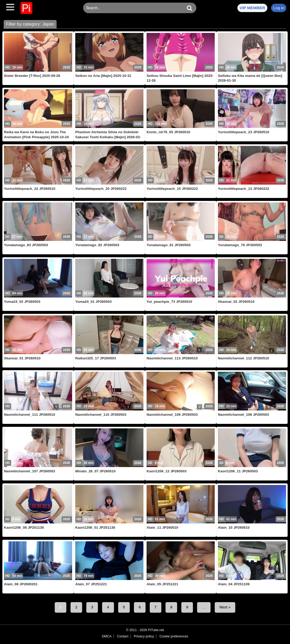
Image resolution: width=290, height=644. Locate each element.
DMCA (107, 636)
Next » (225, 607)
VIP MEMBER (252, 8)
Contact (122, 636)
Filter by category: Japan (30, 24)
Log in (279, 8)
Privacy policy (144, 636)
